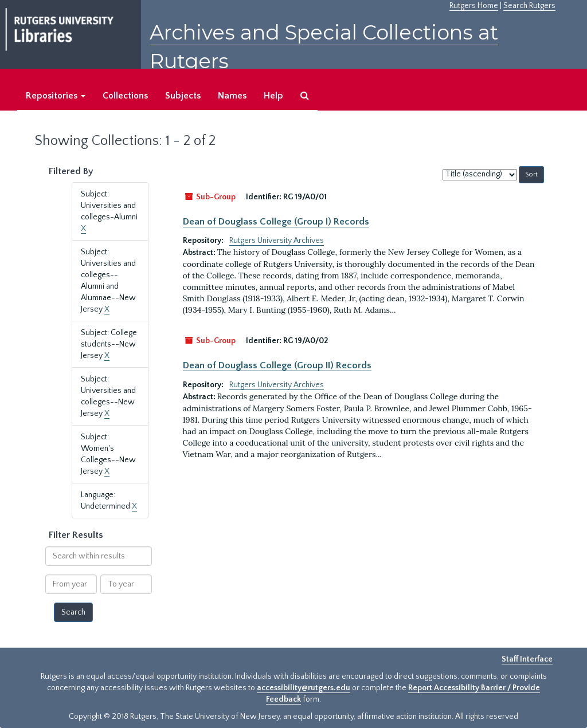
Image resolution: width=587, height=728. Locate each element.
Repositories (56, 96)
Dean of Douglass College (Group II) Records (277, 365)
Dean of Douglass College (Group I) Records (276, 222)
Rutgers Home (474, 6)
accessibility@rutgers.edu (304, 688)
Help (273, 96)
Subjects (183, 96)
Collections (125, 96)
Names (232, 96)
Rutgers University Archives (277, 241)
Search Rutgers (529, 6)
